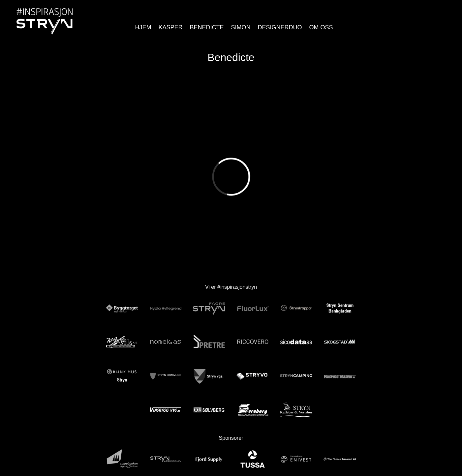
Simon (241, 27)
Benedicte (207, 27)
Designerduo (280, 27)
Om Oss (321, 27)
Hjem (143, 27)
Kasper (170, 27)
